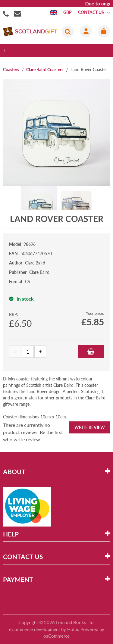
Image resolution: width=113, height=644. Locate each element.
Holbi (73, 629)
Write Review (90, 427)
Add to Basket (91, 352)
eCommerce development (35, 629)
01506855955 (7, 13)
